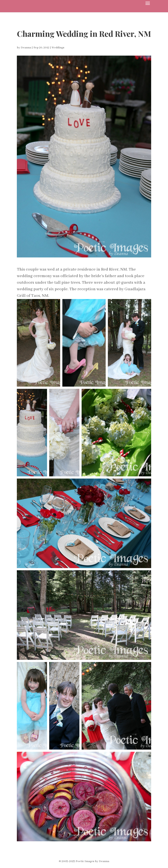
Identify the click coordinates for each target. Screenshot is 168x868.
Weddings (58, 48)
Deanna (26, 48)
